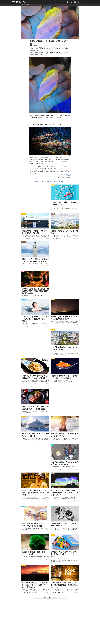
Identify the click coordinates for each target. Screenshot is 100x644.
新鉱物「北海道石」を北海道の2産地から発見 (64, 175)
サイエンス (60, 178)
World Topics (68, 178)
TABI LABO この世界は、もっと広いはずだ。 (50, 182)
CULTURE (53, 214)
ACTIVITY (53, 186)
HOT (64, 178)
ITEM (52, 445)
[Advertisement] (50, 625)
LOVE (23, 272)
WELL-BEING (24, 300)
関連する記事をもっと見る (50, 598)
